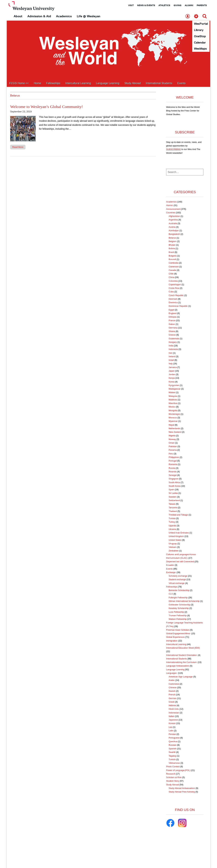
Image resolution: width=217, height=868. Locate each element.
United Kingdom (176, 537)
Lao (170, 727)
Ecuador (170, 565)
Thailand (173, 511)
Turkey (172, 522)
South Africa (174, 483)
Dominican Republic (178, 306)
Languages (172, 673)
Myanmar (173, 421)
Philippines (174, 457)
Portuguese (174, 738)
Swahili (172, 752)
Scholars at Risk (174, 778)
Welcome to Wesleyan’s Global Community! (47, 107)
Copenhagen (175, 285)
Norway (172, 440)
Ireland (172, 357)
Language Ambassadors (178, 666)
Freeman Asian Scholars (178, 630)
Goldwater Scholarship (179, 605)
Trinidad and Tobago (178, 515)
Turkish (172, 760)
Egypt (171, 310)
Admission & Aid (39, 16)
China (171, 277)
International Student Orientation (182, 655)
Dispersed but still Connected (180, 562)
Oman (172, 443)
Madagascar (175, 389)
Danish (172, 691)
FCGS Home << (19, 83)
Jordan (172, 375)
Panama (173, 450)
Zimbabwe (174, 551)
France (172, 321)
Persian (172, 734)
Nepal (171, 425)
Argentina (173, 220)
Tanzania (173, 508)
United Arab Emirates (179, 533)
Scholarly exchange (178, 576)
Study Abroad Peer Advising (182, 792)
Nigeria (172, 436)
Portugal (173, 461)
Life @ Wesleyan (88, 16)
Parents (202, 5)
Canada (172, 270)
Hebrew (172, 706)
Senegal (173, 475)
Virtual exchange (177, 583)
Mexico (172, 407)
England (173, 314)
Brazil (171, 252)
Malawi (172, 393)
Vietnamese (174, 763)
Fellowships (53, 83)
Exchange (171, 573)
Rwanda (173, 472)
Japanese (173, 720)
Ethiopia (173, 317)
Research (171, 774)
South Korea (175, 486)
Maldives (173, 400)
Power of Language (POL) (178, 770)
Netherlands (174, 429)
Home (38, 83)
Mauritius (173, 403)
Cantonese (174, 684)
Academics (64, 16)
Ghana (172, 331)
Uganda (172, 526)
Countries (171, 213)
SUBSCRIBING (174, 149)
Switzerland (174, 501)
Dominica (173, 303)
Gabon (172, 324)
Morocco (173, 418)
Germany (173, 328)
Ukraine (172, 529)
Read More (18, 147)
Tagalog (172, 756)
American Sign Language (181, 677)
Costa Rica (174, 288)
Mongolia (173, 411)
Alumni (189, 5)
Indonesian (174, 713)
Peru (171, 454)
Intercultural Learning (78, 83)
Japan (172, 371)
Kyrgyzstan (174, 385)
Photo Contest (173, 767)
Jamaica (173, 368)
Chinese (173, 688)
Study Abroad (133, 83)
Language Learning (108, 83)
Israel (171, 360)
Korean (172, 724)
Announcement (173, 209)
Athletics (164, 5)
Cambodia (174, 263)
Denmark (173, 299)
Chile (171, 274)
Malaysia (173, 396)
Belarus (172, 238)
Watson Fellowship (178, 619)
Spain (171, 490)
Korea (172, 382)
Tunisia (172, 519)
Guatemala (174, 339)
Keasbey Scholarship (179, 608)
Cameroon (174, 267)
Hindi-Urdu (174, 709)
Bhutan (172, 245)
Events (181, 83)
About (18, 16)
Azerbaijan (174, 231)
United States (175, 540)
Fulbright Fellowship (178, 598)
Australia (173, 224)
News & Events (146, 5)
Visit (131, 5)
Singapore (174, 479)
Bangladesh (174, 234)
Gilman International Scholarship (184, 601)
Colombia (173, 281)
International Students (159, 83)
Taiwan (172, 504)
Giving (177, 5)
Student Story (173, 781)
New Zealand (175, 432)
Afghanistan (174, 216)
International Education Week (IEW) (183, 648)
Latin (171, 731)
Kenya (172, 378)
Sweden (173, 497)
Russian (173, 745)
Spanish (173, 749)
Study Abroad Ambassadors (182, 788)
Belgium (173, 242)
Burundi (172, 260)
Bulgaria (173, 256)
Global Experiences (175, 637)
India (171, 346)
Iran (171, 353)
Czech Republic (176, 296)
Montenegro (174, 414)
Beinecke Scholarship (179, 591)
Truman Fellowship (178, 616)
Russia (172, 468)
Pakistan (173, 447)
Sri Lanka (173, 493)
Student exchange (177, 580)
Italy (171, 364)
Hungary (173, 342)
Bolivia (172, 249)
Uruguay (173, 544)
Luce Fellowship (176, 612)
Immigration (172, 641)
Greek (172, 702)
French (172, 695)
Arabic (172, 680)
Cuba (171, 292)
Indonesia (173, 349)
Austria (172, 227)
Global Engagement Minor (178, 634)
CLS (171, 594)
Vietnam (173, 547)
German (173, 699)
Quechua (173, 742)
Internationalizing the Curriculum (182, 662)
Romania (173, 465)
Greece (172, 335)
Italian (172, 716)
